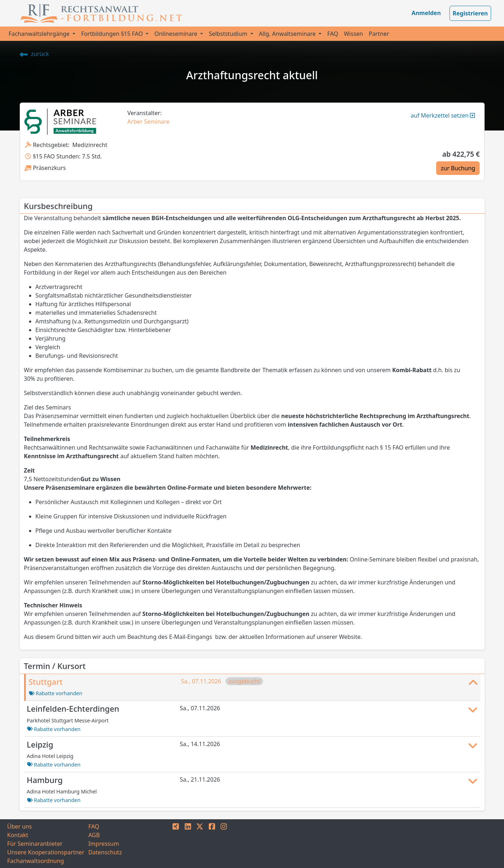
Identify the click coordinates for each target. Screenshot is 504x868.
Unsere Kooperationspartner (46, 852)
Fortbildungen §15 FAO (113, 34)
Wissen (354, 34)
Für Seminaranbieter (35, 844)
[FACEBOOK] (212, 844)
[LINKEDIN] (188, 844)
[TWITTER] (200, 844)
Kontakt (18, 835)
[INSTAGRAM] (224, 844)
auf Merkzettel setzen (443, 115)
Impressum (104, 844)
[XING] (176, 844)
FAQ (333, 34)
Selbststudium (229, 34)
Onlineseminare (176, 34)
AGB (94, 835)
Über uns (20, 826)
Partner (379, 34)
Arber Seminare (149, 122)
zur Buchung (458, 168)
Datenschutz (105, 852)
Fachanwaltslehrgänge (40, 34)
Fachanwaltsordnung (36, 861)
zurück (34, 54)
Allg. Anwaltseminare (288, 34)
